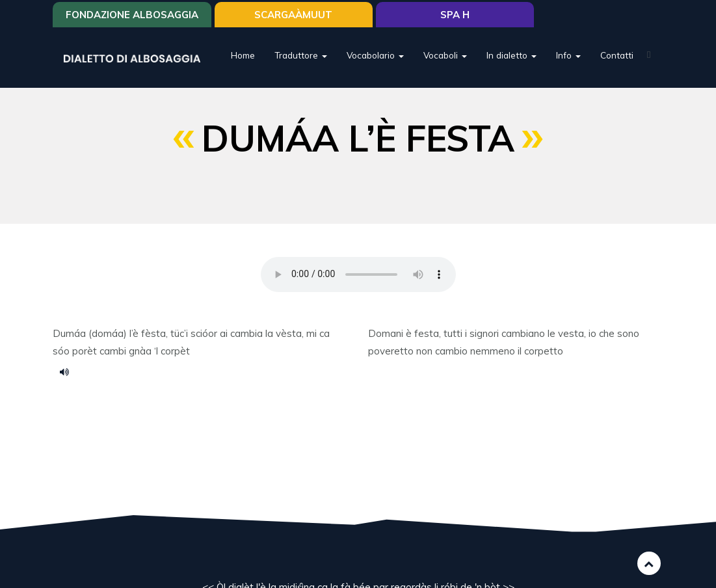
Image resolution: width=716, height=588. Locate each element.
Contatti (617, 55)
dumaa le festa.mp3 (69, 371)
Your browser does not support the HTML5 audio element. (358, 274)
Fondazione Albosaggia (132, 15)
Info (568, 55)
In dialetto (511, 55)
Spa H (455, 15)
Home (243, 55)
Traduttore (301, 55)
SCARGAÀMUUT (293, 15)
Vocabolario (375, 55)
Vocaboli (445, 55)
